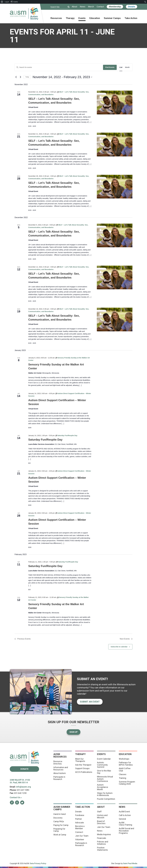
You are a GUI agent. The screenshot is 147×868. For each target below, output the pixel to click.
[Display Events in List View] (121, 67)
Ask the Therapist (83, 765)
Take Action (131, 18)
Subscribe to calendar (119, 647)
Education (95, 18)
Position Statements (102, 849)
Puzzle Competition (106, 799)
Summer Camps (112, 18)
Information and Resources (61, 768)
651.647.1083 (23, 790)
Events (82, 18)
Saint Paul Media (130, 863)
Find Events (110, 67)
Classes (123, 774)
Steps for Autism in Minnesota (105, 794)
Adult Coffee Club (125, 770)
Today (27, 77)
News (83, 7)
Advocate (80, 823)
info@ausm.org (23, 787)
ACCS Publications (84, 772)
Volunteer (80, 839)
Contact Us (16, 797)
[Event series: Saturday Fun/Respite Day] (66, 435)
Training (122, 778)
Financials (102, 838)
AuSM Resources (60, 755)
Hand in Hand (59, 814)
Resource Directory (58, 763)
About (74, 7)
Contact (100, 7)
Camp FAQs (59, 821)
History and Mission (102, 816)
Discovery (58, 818)
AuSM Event (124, 812)
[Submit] (67, 7)
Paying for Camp (61, 825)
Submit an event (90, 702)
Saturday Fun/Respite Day (45, 440)
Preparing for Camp (59, 830)
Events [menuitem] (14, 2)
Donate (132, 7)
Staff (99, 812)
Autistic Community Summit (102, 765)
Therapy (70, 18)
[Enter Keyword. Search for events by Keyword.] (59, 67)
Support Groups (82, 768)
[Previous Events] (16, 77)
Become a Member (80, 827)
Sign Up (73, 732)
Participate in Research (59, 778)
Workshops (124, 759)
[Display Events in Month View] (127, 67)
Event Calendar (104, 759)
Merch (91, 7)
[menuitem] (2, 2)
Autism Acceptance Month (103, 787)
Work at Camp (60, 835)
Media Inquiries (104, 834)
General (122, 819)
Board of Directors (101, 822)
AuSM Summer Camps (62, 808)
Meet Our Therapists (80, 760)
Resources (56, 18)
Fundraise (80, 815)
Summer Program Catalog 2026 (127, 783)
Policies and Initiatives (103, 843)
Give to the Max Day (104, 772)
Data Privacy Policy (38, 863)
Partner (79, 819)
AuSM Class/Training (125, 824)
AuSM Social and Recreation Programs (126, 831)
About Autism (60, 773)
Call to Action (125, 815)
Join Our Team (82, 836)
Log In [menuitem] (7, 2)
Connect (79, 832)
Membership (115, 7)
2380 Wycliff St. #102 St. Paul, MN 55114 (20, 781)
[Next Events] (20, 77)
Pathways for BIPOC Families (126, 764)
